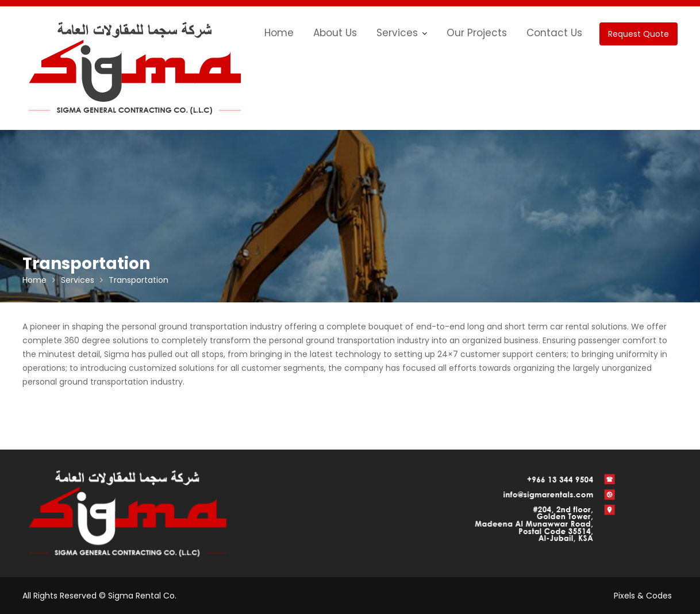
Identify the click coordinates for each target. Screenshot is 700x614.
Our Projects (477, 33)
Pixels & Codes (643, 596)
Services (397, 33)
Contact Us (554, 33)
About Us (335, 33)
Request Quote (639, 34)
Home (279, 33)
